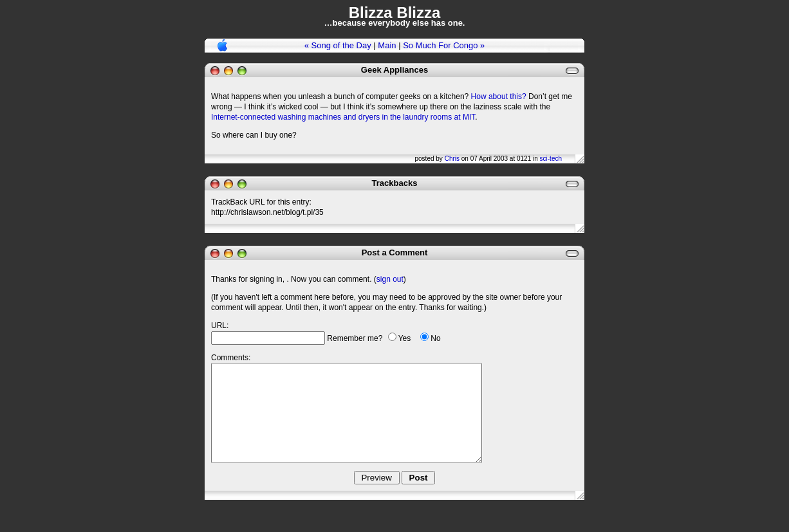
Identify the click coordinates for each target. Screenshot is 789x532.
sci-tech (551, 159)
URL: (220, 326)
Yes (405, 338)
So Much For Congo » (444, 45)
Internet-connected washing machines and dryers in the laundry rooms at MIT (343, 117)
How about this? (499, 96)
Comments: (231, 358)
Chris (452, 159)
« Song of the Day (338, 45)
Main (387, 45)
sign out (390, 279)
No (435, 338)
